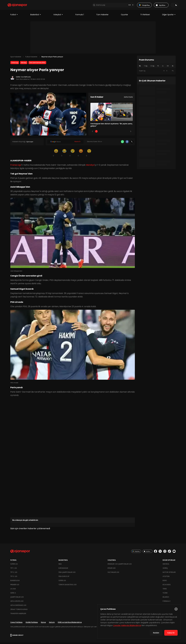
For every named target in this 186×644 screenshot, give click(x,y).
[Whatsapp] (122, 143)
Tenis (165, 590)
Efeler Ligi (112, 569)
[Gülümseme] (56, 154)
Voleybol (58, 16)
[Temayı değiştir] (172, 6)
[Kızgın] (81, 154)
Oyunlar (124, 16)
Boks (165, 582)
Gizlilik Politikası (32, 624)
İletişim (52, 624)
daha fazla (128, 98)
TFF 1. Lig (14, 569)
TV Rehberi (145, 16)
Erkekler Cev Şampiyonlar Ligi (120, 565)
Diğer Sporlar (169, 16)
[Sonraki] (131, 133)
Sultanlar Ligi (113, 574)
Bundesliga (15, 582)
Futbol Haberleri (31, 58)
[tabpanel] (156, 72)
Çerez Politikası (16, 624)
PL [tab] (158, 67)
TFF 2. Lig (14, 574)
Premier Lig (15, 586)
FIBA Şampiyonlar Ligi (67, 574)
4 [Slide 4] (119, 133)
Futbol (14, 16)
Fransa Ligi (15, 64)
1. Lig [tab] (146, 67)
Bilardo (166, 598)
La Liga (13, 590)
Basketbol (36, 16)
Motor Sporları (169, 574)
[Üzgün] (73, 154)
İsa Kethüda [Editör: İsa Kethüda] (26, 78)
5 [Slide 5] (127, 133)
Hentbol (166, 565)
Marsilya (24, 64)
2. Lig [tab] (152, 67)
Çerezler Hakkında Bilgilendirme (127, 625)
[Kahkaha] (64, 154)
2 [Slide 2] (104, 133)
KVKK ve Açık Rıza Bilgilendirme (70, 624)
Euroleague (63, 569)
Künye (43, 624)
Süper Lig (14, 565)
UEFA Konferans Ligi (18, 607)
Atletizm (166, 578)
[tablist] (156, 67)
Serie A (13, 594)
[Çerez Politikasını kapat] (176, 609)
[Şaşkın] (89, 154)
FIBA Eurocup (64, 578)
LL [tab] (163, 67)
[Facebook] (127, 143)
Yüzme (165, 594)
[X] (132, 143)
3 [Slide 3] (112, 133)
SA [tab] (168, 67)
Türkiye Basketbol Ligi (67, 586)
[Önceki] (92, 133)
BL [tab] (173, 67)
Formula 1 (80, 16)
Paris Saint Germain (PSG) (37, 64)
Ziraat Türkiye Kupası (19, 611)
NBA (60, 565)
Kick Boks (167, 586)
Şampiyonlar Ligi (17, 598)
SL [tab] (140, 67)
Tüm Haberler (102, 16)
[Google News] (65, 143)
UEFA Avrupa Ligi (17, 603)
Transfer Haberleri (18, 615)
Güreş (165, 569)
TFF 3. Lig (14, 578)
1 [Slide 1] (96, 133)
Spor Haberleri (16, 58)
